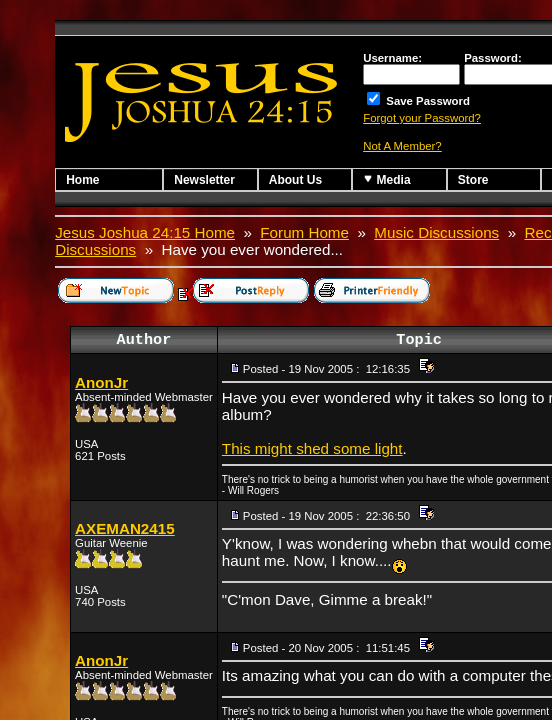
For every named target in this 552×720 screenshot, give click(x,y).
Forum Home (304, 232)
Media (386, 179)
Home (82, 180)
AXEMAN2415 (125, 528)
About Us (295, 180)
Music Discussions (436, 232)
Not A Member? (402, 146)
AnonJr (101, 382)
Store (473, 180)
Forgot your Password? (422, 118)
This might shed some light (312, 448)
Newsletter (204, 180)
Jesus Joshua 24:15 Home (145, 232)
